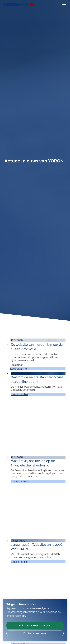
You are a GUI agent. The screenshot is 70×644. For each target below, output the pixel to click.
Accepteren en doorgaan (35, 625)
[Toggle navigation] (64, 4)
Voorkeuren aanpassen (35, 633)
